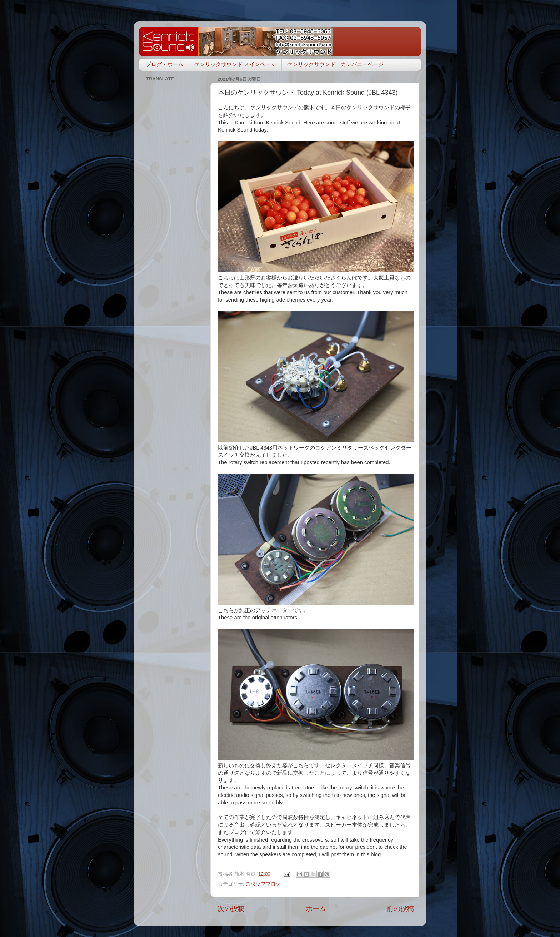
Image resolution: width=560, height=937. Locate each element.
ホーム (316, 909)
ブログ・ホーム (164, 64)
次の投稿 (231, 909)
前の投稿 (400, 909)
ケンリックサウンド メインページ (235, 64)
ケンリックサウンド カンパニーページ (335, 64)
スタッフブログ (263, 884)
